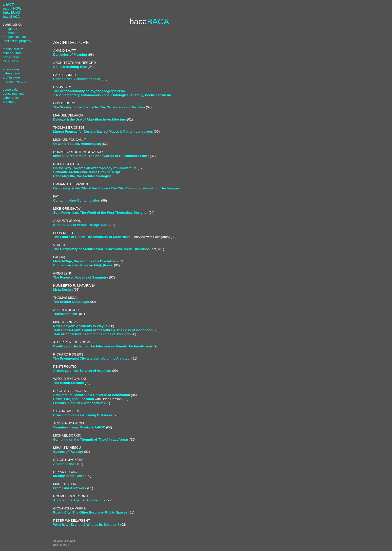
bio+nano (10, 102)
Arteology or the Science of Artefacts (82, 371)
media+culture (13, 49)
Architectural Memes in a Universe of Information (92, 395)
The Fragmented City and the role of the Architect (92, 358)
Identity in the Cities (69, 476)
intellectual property (17, 41)
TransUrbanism (66, 314)
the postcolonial (14, 37)
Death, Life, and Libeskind (74, 399)
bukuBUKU (12, 13)
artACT (8, 4)
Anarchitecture (65, 464)
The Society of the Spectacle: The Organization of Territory (99, 107)
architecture (11, 77)
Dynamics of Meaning (70, 55)
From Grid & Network (70, 488)
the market (11, 33)
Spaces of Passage (68, 452)
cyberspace (11, 73)
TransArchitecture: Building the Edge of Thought (91, 334)
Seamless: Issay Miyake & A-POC (79, 427)
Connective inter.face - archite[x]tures (83, 265)
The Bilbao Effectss (68, 383)
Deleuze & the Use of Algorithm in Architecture (90, 119)
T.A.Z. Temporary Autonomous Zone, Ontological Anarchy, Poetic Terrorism (112, 95)
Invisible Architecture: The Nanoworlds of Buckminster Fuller (101, 156)
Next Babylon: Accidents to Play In (80, 326)
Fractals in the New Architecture (78, 403)
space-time (11, 69)
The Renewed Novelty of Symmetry (81, 277)
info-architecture (15, 81)
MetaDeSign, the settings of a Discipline (84, 261)
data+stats (10, 61)
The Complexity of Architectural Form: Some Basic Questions (101, 249)
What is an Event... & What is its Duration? (86, 525)
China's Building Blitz (70, 67)
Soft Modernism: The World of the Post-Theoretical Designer (100, 213)
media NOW (12, 8)
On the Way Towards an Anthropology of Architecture (95, 168)
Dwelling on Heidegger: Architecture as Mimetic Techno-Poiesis (103, 346)
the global (10, 29)
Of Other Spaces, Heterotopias (77, 144)
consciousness (14, 94)
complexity (11, 90)
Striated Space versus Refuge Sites (81, 225)
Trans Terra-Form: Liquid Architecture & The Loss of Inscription (103, 330)
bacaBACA (11, 17)
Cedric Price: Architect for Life (77, 79)
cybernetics (11, 98)
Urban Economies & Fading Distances (83, 415)
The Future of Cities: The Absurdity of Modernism (92, 237)
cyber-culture (12, 53)
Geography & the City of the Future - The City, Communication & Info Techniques (116, 188)
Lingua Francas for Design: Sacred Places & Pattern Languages (103, 132)
